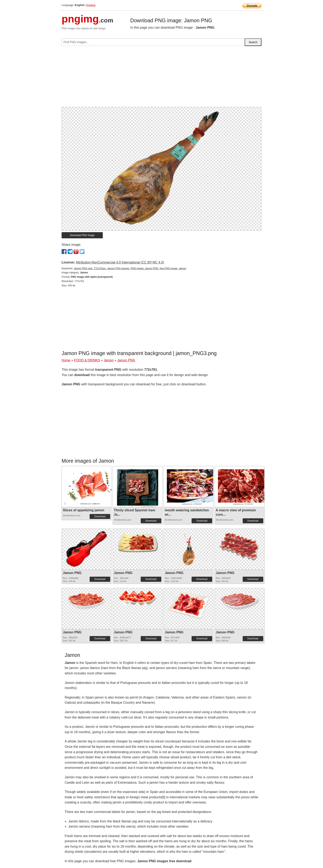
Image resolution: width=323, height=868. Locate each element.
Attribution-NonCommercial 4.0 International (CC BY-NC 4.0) (120, 262)
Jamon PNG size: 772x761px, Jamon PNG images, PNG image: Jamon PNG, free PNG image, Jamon (130, 268)
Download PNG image (82, 235)
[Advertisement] (161, 78)
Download (100, 516)
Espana (91, 5)
